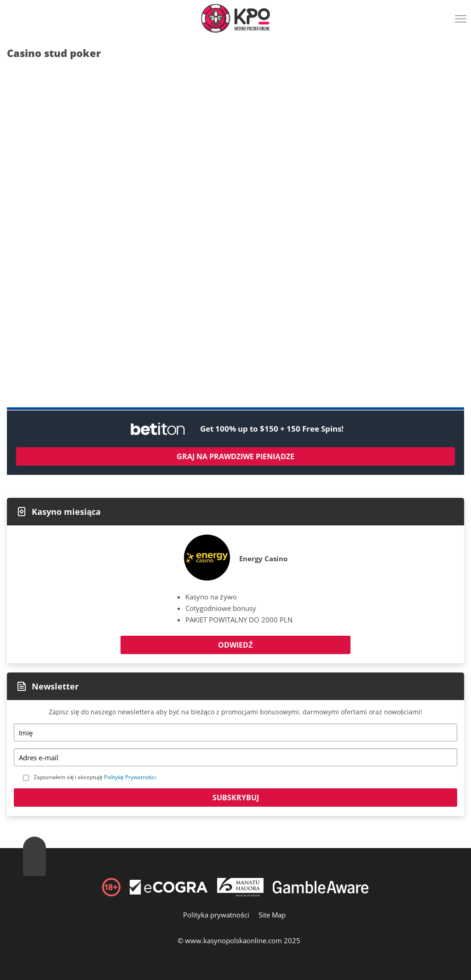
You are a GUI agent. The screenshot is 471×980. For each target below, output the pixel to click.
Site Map (272, 915)
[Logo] (235, 18)
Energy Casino (263, 558)
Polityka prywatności (216, 915)
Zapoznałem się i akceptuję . (95, 777)
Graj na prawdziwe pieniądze (235, 456)
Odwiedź (235, 645)
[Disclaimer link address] (169, 892)
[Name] (235, 732)
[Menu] (462, 22)
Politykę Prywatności (130, 777)
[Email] (235, 757)
